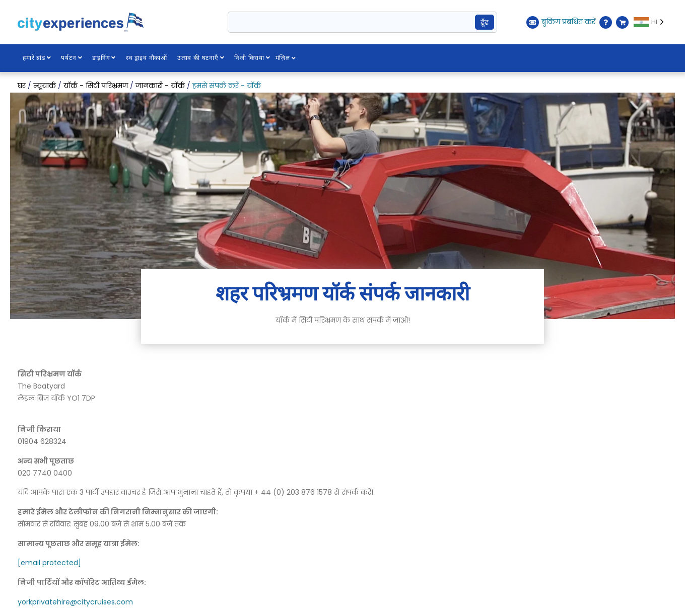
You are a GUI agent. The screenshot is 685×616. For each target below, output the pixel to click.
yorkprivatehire (44, 602)
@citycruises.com (101, 602)
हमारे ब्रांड (37, 58)
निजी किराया (253, 58)
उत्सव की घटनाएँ (201, 58)
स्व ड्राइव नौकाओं (147, 58)
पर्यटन (72, 58)
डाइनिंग (105, 58)
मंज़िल (286, 58)
